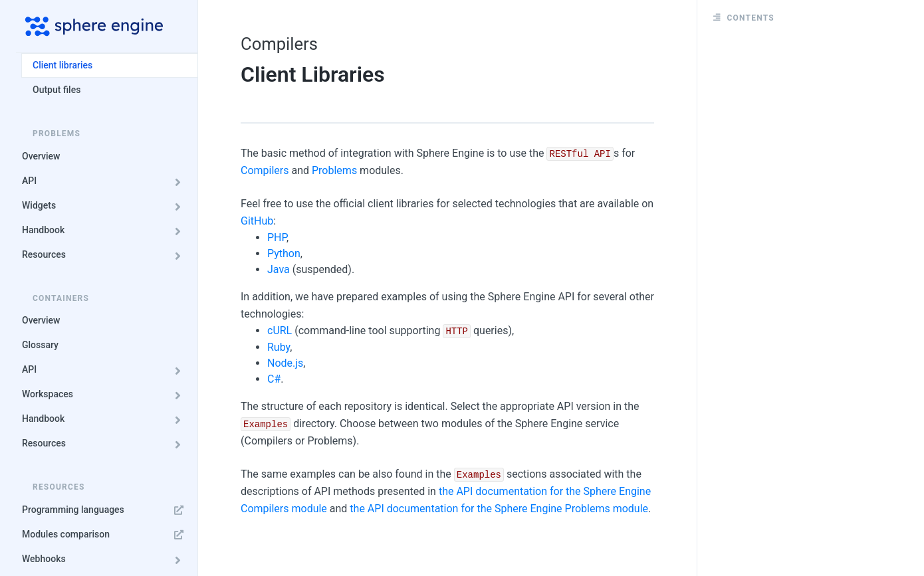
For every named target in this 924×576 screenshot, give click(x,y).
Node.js (285, 363)
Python (284, 253)
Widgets (105, 206)
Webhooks (105, 559)
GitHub (257, 221)
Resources (105, 255)
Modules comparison (105, 534)
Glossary (40, 345)
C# (274, 379)
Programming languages (105, 510)
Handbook (105, 230)
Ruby (279, 347)
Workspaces (105, 394)
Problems (334, 170)
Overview (41, 156)
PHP (277, 238)
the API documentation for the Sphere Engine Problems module (499, 509)
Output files (57, 90)
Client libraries (62, 65)
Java (279, 269)
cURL (280, 331)
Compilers (265, 170)
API (105, 181)
